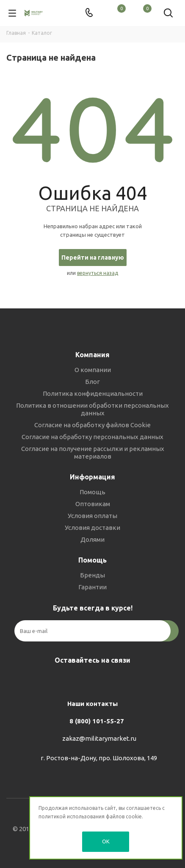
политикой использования (72, 816)
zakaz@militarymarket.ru (99, 738)
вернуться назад (98, 273)
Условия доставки (92, 528)
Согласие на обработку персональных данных (92, 437)
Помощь (92, 492)
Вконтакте (69, 680)
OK (106, 841)
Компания (92, 355)
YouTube (112, 680)
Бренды (92, 575)
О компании (93, 370)
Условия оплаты (92, 516)
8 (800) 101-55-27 (97, 721)
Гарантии (92, 587)
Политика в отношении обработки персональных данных (92, 409)
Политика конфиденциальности (93, 393)
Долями (92, 539)
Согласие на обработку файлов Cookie (92, 425)
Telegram (91, 680)
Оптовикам (93, 504)
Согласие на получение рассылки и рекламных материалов (93, 452)
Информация (92, 477)
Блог (92, 382)
